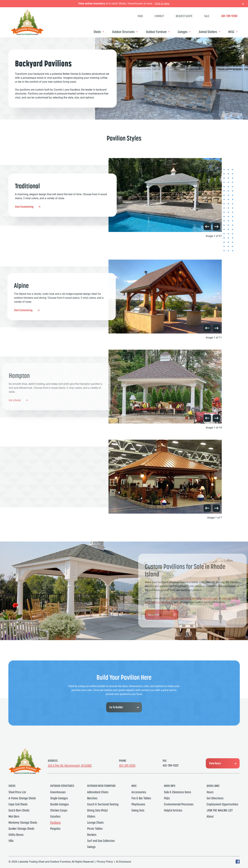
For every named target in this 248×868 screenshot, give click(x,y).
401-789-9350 (229, 16)
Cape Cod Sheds (18, 804)
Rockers (92, 835)
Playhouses (138, 804)
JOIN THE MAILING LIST (220, 810)
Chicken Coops (59, 810)
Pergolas (55, 829)
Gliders (91, 816)
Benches (92, 798)
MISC (231, 32)
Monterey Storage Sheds (23, 822)
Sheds (97, 32)
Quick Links (213, 786)
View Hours (215, 763)
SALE (207, 16)
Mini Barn (14, 816)
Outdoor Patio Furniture (101, 786)
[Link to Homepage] (27, 34)
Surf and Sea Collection (101, 841)
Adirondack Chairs (98, 792)
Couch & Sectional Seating (103, 804)
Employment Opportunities (222, 804)
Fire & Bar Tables (141, 798)
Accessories (139, 792)
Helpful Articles (173, 810)
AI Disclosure (123, 862)
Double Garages (59, 804)
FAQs (140, 16)
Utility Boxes (16, 835)
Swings (91, 847)
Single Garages (59, 798)
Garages (183, 32)
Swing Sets (138, 810)
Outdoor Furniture (156, 32)
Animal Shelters (208, 32)
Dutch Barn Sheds (19, 810)
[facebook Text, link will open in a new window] (238, 863)
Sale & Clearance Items (178, 792)
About (210, 816)
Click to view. (162, 4)
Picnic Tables (95, 829)
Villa (11, 841)
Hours (210, 792)
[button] (207, 226)
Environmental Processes (179, 804)
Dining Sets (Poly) (97, 810)
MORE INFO (170, 786)
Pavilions (55, 822)
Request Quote (184, 16)
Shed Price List (17, 792)
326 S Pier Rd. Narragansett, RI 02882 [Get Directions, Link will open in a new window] (70, 765)
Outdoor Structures (123, 32)
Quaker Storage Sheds (21, 829)
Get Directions (215, 798)
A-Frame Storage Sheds (22, 798)
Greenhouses (58, 792)
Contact (159, 16)
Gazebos (55, 816)
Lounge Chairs (95, 822)
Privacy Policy (105, 862)
